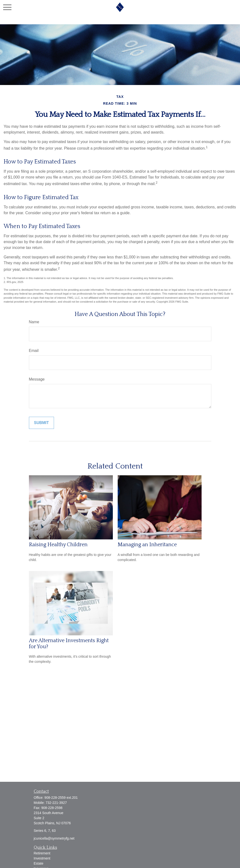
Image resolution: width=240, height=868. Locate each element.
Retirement (42, 853)
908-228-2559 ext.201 (61, 798)
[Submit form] (41, 423)
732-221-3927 (56, 803)
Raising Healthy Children (58, 545)
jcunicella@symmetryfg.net (54, 838)
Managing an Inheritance (147, 545)
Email (34, 351)
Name (34, 322)
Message (37, 379)
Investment (42, 858)
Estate (39, 863)
